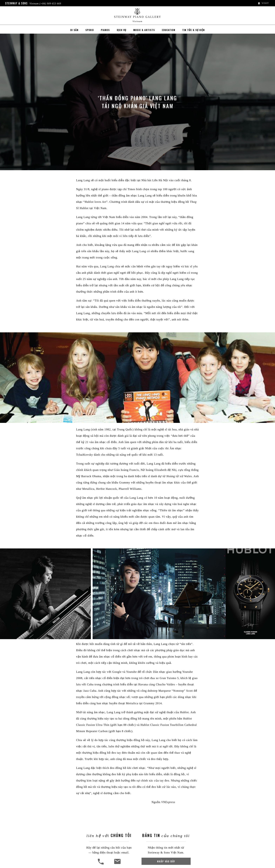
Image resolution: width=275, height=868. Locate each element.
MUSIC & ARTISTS (144, 30)
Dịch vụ (122, 30)
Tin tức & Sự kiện (193, 30)
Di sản (74, 30)
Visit (263, 3)
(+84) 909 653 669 (50, 4)
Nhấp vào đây (166, 861)
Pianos (105, 30)
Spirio (90, 30)
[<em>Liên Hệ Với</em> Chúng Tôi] (117, 864)
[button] (101, 864)
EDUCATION (169, 30)
